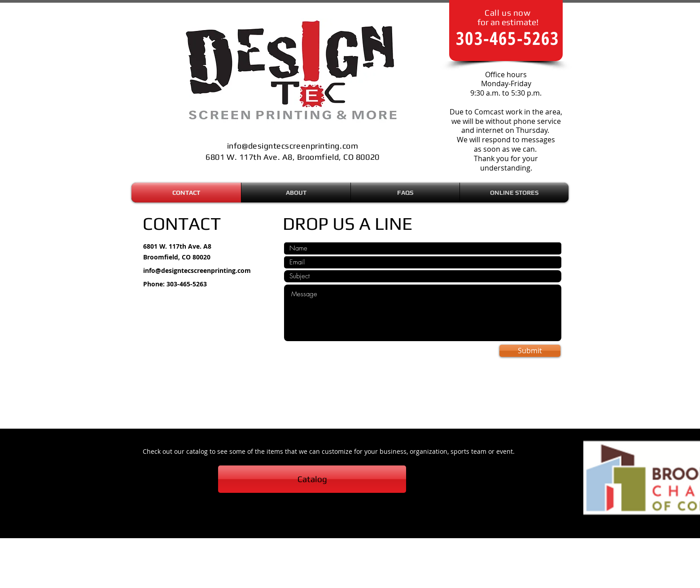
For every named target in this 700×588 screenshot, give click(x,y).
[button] (514, 193)
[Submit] (530, 351)
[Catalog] (312, 479)
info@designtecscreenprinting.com (197, 270)
